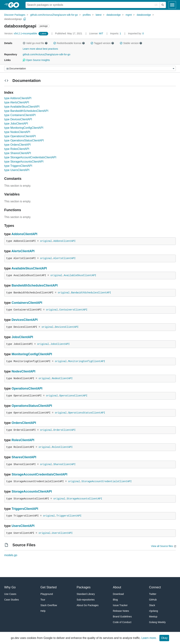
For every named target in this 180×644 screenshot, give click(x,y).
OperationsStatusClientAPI (32, 406)
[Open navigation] (172, 5)
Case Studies (12, 600)
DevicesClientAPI (25, 320)
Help (43, 611)
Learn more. (149, 638)
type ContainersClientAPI (20, 115)
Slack (152, 605)
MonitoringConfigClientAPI (32, 354)
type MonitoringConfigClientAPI (24, 128)
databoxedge (114, 15)
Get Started (49, 587)
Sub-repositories (86, 600)
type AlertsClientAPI (17, 102)
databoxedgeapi (13, 19)
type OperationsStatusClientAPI (24, 140)
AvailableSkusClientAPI (29, 268)
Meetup (153, 617)
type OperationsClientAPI (20, 136)
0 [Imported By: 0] (136, 33)
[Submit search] (163, 5)
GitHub (153, 600)
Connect (155, 587)
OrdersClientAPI (24, 423)
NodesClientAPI (23, 371)
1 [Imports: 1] (116, 33)
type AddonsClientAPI (18, 98)
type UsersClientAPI (17, 170)
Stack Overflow (49, 605)
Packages (84, 587)
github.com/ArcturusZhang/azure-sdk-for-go (54, 15)
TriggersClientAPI (25, 509)
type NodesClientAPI (17, 132)
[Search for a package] (93, 5)
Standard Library (86, 594)
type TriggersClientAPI (18, 166)
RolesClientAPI (23, 440)
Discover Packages (15, 15)
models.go (11, 555)
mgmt (129, 15)
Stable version (131, 43)
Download (118, 594)
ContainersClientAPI (27, 303)
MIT (101, 33)
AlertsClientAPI (23, 251)
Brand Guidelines (122, 617)
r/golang (154, 611)
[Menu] (90, 68)
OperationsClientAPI (27, 388)
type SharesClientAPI (18, 153)
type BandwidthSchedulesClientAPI (26, 111)
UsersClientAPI (23, 526)
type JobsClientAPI (16, 124)
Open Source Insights (36, 60)
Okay (164, 638)
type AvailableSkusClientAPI (22, 107)
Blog (115, 600)
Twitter (153, 594)
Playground (47, 594)
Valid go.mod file (35, 43)
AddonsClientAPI (24, 234)
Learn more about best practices (40, 49)
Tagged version (102, 43)
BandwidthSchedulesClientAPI (35, 285)
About (117, 587)
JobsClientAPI (22, 337)
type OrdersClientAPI (17, 145)
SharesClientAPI (24, 457)
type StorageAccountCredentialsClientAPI (30, 157)
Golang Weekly (157, 622)
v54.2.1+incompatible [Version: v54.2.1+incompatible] (21, 33)
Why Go (10, 587)
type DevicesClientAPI (18, 119)
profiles (87, 15)
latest (99, 15)
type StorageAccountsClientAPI (24, 162)
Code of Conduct (122, 622)
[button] (24, 43)
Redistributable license (69, 43)
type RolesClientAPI (17, 149)
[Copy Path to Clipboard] (25, 19)
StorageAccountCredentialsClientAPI (39, 474)
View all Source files (162, 546)
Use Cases (10, 594)
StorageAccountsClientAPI (32, 491)
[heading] (15, 5)
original (46, 241)
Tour (43, 600)
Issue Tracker (120, 605)
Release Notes (121, 611)
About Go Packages (88, 605)
